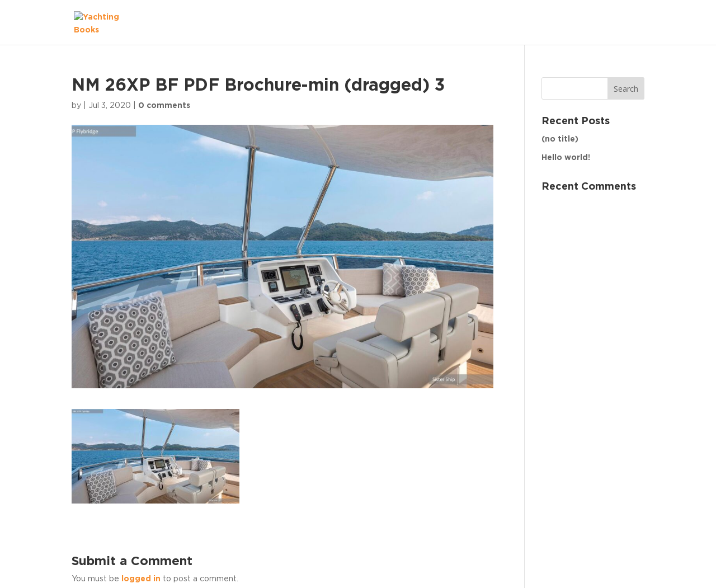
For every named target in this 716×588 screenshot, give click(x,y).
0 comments (164, 106)
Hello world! (566, 158)
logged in (141, 579)
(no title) (560, 139)
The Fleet (614, 22)
